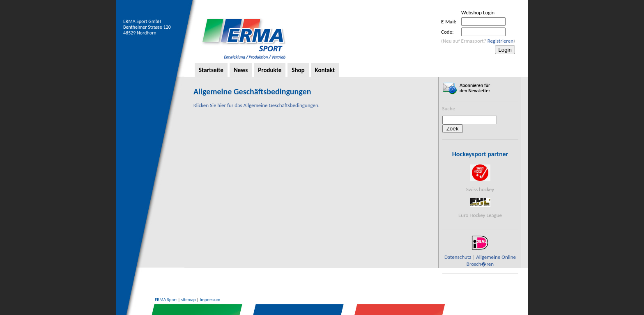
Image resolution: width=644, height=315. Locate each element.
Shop (298, 70)
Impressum (210, 300)
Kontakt (325, 70)
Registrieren (500, 41)
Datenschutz (458, 257)
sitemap (189, 300)
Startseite (211, 70)
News (241, 70)
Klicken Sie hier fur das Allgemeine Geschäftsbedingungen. (256, 105)
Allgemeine (488, 257)
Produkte (270, 70)
